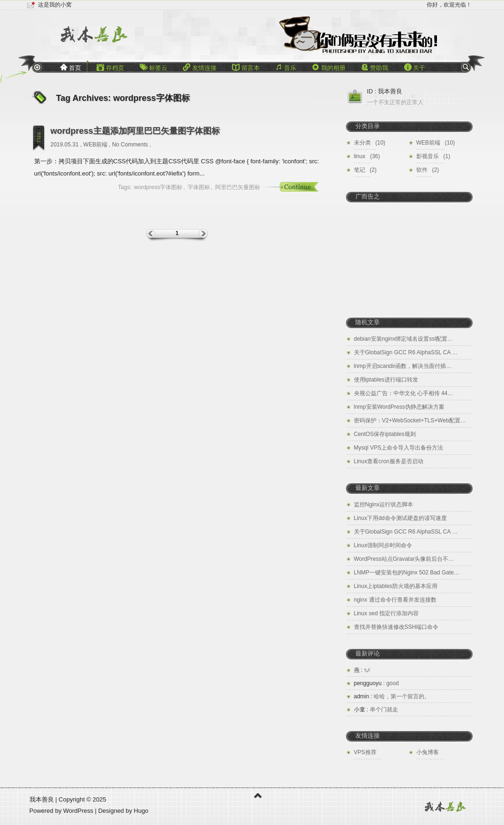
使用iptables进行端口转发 (386, 380)
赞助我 (375, 67)
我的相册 (329, 67)
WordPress (79, 811)
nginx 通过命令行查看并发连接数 (395, 600)
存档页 (110, 67)
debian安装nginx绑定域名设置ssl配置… (403, 339)
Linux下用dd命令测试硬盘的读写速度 (400, 518)
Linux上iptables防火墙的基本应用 (396, 586)
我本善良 (42, 799)
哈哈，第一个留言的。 (392, 696)
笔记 (360, 170)
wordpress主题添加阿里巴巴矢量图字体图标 (135, 131)
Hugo (141, 811)
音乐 (286, 67)
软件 (422, 170)
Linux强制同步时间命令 (383, 545)
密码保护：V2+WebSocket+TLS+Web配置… (410, 420)
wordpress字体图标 (158, 187)
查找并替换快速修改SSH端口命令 (396, 627)
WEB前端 (95, 145)
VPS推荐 (365, 752)
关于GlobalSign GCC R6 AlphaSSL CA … (406, 352)
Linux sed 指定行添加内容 (387, 613)
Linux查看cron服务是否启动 (389, 461)
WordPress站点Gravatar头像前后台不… (404, 559)
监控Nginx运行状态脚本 (384, 504)
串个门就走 (376, 710)
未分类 (362, 143)
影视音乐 (428, 156)
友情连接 (200, 67)
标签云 (154, 67)
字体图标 (199, 187)
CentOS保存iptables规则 (385, 434)
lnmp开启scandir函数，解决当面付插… (403, 366)
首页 (71, 67)
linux (360, 156)
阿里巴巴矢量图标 (238, 187)
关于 (415, 67)
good (376, 683)
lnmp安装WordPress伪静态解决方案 (399, 407)
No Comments (130, 145)
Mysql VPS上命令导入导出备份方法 (399, 448)
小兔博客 (428, 752)
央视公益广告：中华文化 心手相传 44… (404, 393)
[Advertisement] (409, 253)
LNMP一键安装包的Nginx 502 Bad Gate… (407, 573)
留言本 (246, 67)
